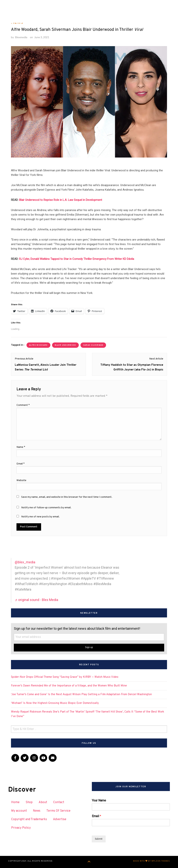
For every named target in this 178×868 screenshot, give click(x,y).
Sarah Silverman (93, 345)
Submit (99, 839)
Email (96, 816)
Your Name (99, 800)
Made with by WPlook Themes (151, 861)
